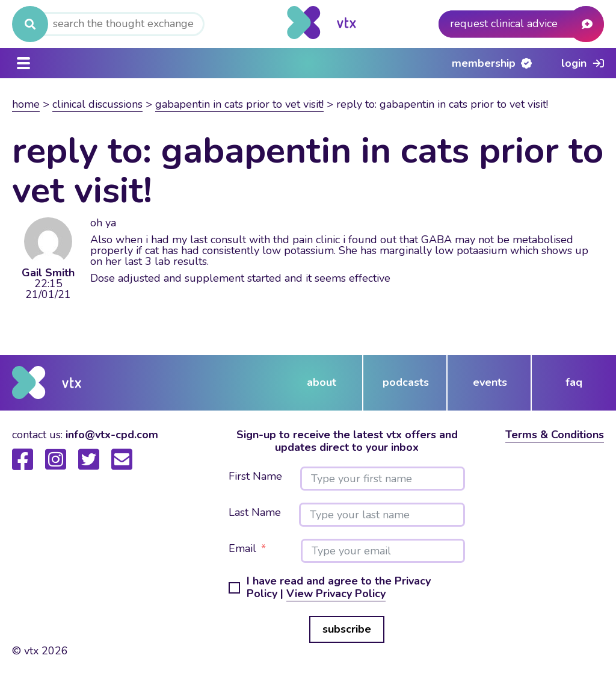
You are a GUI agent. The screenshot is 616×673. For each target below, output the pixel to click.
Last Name (255, 513)
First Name (255, 477)
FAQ (574, 382)
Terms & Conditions (555, 435)
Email (242, 549)
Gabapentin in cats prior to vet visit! (239, 104)
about (322, 382)
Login (574, 63)
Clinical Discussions (97, 104)
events (490, 382)
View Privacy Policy (336, 594)
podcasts (406, 382)
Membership (484, 63)
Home (26, 104)
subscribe (347, 629)
